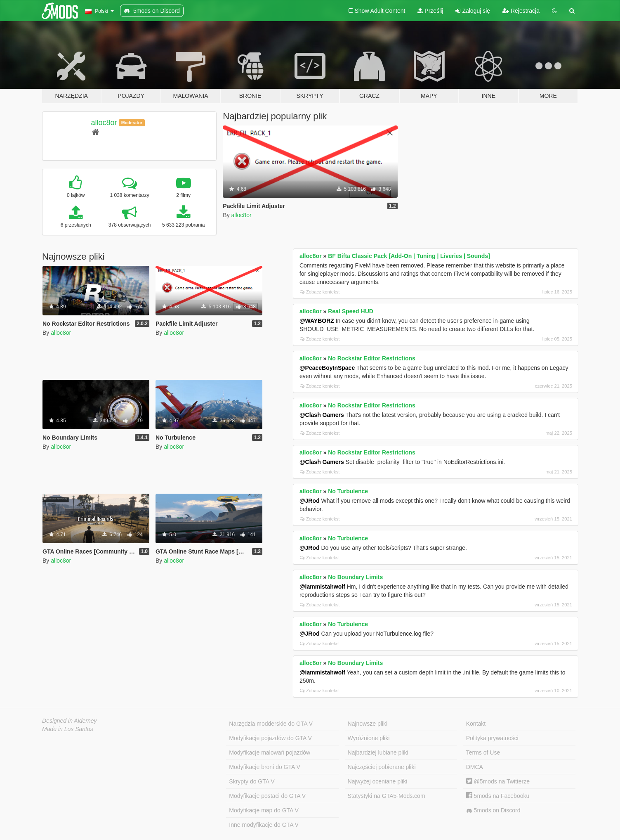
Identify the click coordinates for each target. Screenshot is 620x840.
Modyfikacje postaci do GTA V (267, 796)
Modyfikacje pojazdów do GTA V (270, 738)
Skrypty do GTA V (252, 781)
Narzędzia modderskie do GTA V (271, 724)
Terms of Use (483, 752)
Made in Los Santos (68, 729)
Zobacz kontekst (320, 292)
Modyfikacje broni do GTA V (264, 767)
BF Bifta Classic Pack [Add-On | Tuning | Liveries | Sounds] (409, 256)
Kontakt (476, 724)
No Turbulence (348, 491)
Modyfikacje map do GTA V (264, 810)
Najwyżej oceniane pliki (378, 781)
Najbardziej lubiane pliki (378, 752)
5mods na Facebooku (498, 796)
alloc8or (104, 123)
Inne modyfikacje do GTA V (264, 825)
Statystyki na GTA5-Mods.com (387, 796)
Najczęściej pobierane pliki (382, 767)
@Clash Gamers (322, 415)
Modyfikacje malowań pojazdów (270, 752)
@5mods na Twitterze (498, 781)
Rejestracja (521, 11)
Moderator (132, 123)
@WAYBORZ (317, 321)
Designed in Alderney (70, 721)
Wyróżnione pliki (369, 738)
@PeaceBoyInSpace (327, 368)
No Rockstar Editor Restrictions (372, 358)
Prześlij (430, 11)
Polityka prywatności (492, 738)
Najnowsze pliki (368, 724)
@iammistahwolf (322, 587)
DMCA (475, 767)
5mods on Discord (493, 810)
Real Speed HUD (351, 311)
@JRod (310, 501)
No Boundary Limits (355, 577)
